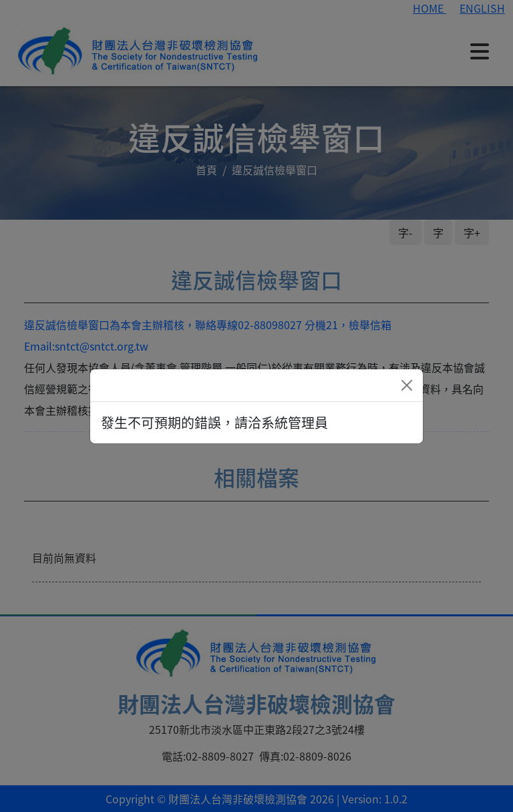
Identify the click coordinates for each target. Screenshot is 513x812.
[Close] (407, 385)
